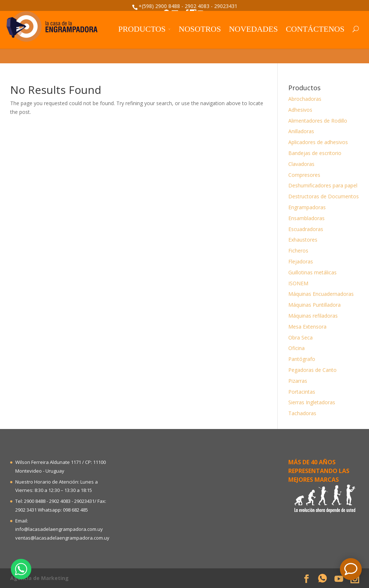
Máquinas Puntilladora (314, 305)
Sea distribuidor (92, 21)
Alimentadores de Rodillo (318, 121)
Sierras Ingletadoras (312, 402)
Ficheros (298, 251)
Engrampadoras (307, 207)
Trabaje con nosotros (277, 21)
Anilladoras (301, 131)
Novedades (253, 48)
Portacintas (302, 392)
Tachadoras (302, 413)
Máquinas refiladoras (313, 316)
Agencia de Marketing (39, 578)
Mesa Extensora (307, 327)
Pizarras (298, 381)
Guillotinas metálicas (312, 272)
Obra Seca (300, 337)
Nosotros (200, 48)
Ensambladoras (306, 218)
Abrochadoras (305, 99)
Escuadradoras (306, 229)
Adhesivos (300, 110)
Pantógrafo (302, 359)
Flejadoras (301, 261)
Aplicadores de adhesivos (318, 142)
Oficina (296, 348)
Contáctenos (315, 48)
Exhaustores (303, 240)
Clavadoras (301, 164)
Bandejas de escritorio (315, 153)
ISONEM (298, 283)
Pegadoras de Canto (312, 370)
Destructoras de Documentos (324, 196)
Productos (142, 48)
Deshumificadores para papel (323, 185)
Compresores (304, 175)
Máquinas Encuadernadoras (321, 294)
